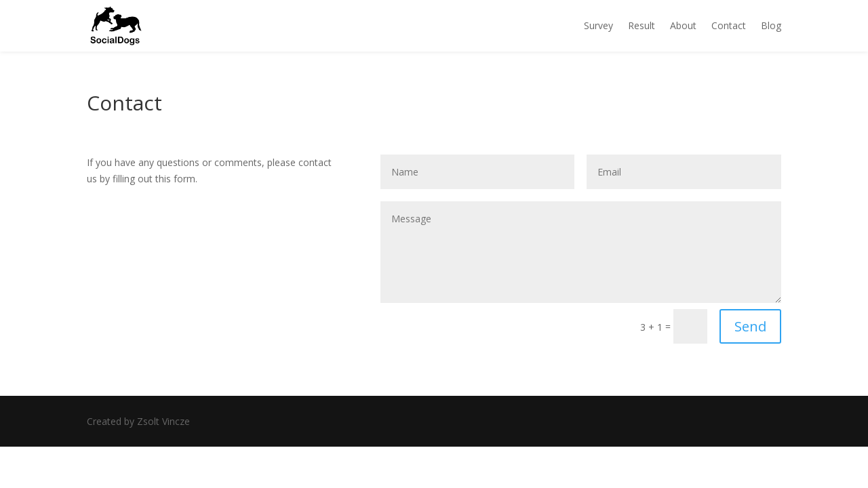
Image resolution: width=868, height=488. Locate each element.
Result (642, 25)
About (683, 25)
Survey (598, 25)
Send (750, 326)
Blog (771, 25)
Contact (729, 25)
